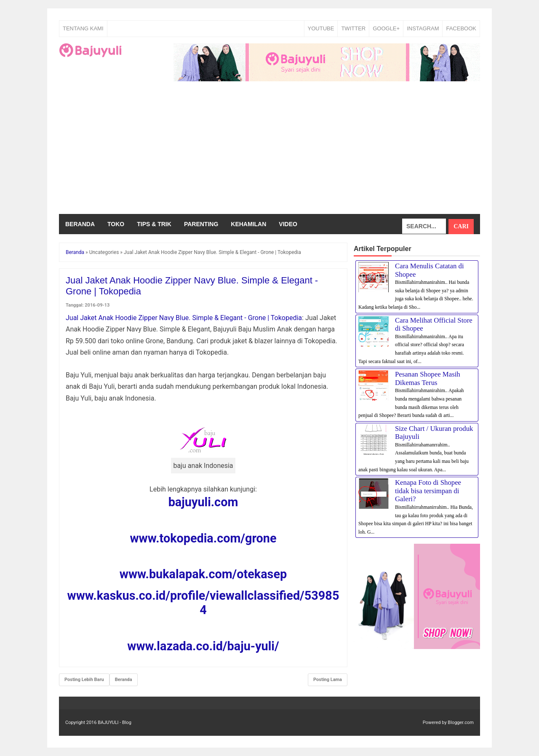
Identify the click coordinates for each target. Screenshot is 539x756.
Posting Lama (328, 680)
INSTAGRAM (423, 28)
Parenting (201, 224)
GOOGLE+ (386, 28)
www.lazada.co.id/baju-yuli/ (203, 646)
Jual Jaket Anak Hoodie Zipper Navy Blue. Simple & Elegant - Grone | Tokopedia (184, 318)
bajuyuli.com (203, 502)
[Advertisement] (269, 151)
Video (288, 224)
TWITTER (353, 28)
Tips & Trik (154, 224)
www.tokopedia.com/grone (203, 538)
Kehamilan (248, 224)
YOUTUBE (321, 28)
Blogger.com (461, 723)
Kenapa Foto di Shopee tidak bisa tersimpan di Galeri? (428, 491)
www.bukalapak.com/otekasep (203, 574)
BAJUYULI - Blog (115, 723)
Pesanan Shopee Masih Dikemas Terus (428, 378)
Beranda (80, 224)
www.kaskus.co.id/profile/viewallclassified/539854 (203, 603)
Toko (116, 224)
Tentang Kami (83, 28)
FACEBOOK (461, 28)
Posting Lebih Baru (84, 680)
